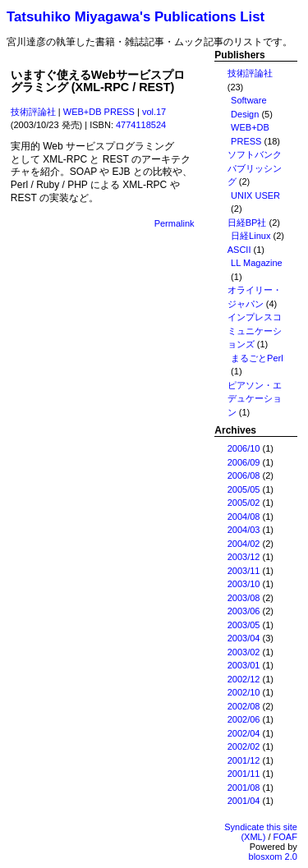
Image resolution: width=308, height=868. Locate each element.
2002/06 (244, 719)
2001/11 (244, 774)
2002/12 (244, 679)
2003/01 (244, 665)
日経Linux (251, 236)
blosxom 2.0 (273, 857)
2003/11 (244, 571)
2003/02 (244, 652)
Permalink (175, 223)
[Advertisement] (154, 413)
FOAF (285, 837)
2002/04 (244, 733)
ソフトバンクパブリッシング (255, 168)
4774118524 (141, 125)
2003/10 (244, 584)
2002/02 (244, 746)
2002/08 (244, 706)
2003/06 (244, 611)
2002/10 (244, 692)
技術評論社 (33, 112)
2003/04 (244, 638)
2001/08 (244, 788)
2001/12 (244, 760)
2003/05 (244, 625)
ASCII (239, 250)
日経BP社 (247, 223)
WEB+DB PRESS (99, 112)
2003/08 (244, 598)
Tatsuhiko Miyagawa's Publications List (136, 17)
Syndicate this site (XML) (261, 832)
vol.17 (154, 112)
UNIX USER (255, 195)
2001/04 (244, 801)
